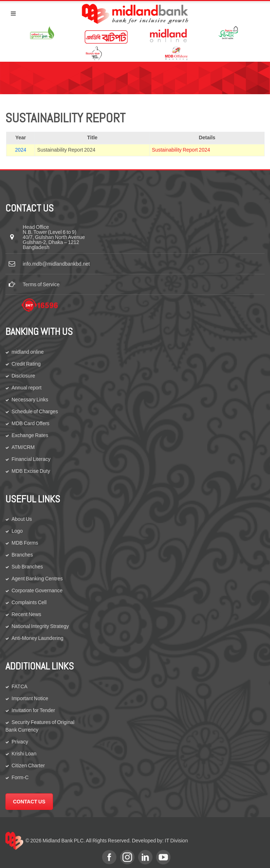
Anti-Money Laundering (37, 638)
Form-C (20, 777)
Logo (17, 531)
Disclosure (23, 376)
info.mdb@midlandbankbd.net (56, 264)
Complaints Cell (29, 602)
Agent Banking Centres (37, 579)
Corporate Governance (37, 590)
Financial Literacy (31, 459)
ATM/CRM (23, 447)
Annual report (26, 388)
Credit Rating (26, 364)
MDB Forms (25, 543)
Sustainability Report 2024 (181, 150)
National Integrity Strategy (40, 626)
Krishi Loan (24, 754)
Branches (22, 555)
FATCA (19, 686)
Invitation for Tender (33, 710)
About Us (22, 519)
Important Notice (30, 698)
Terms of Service (41, 284)
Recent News (26, 614)
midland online (28, 352)
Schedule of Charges (35, 411)
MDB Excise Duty (31, 471)
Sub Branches (27, 567)
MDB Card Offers (30, 423)
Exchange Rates (30, 435)
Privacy (20, 742)
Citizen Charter (28, 766)
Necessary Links (30, 400)
